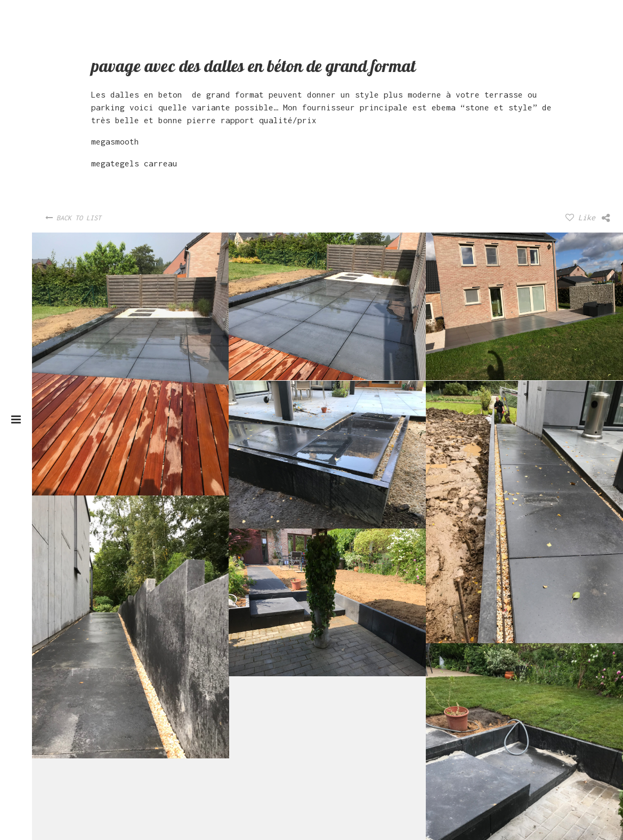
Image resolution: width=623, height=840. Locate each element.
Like (580, 217)
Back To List (73, 218)
